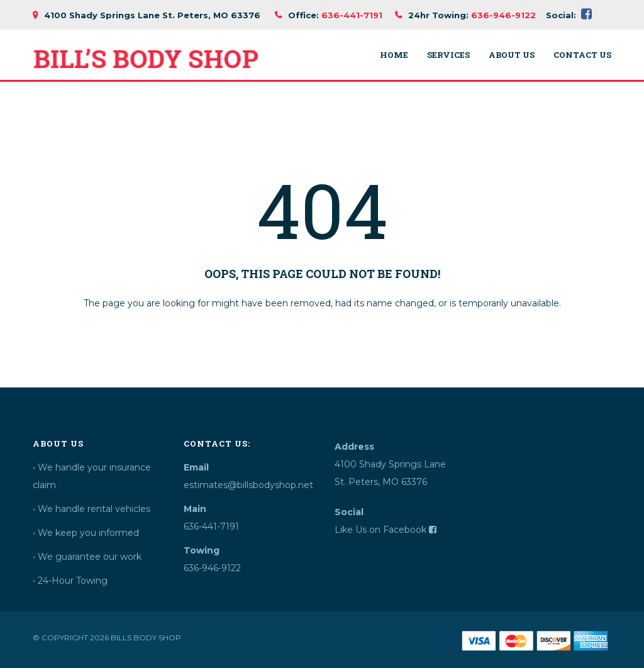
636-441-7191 (352, 15)
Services (448, 55)
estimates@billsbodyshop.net (243, 485)
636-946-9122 (503, 15)
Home (394, 55)
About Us (512, 55)
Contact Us (582, 55)
